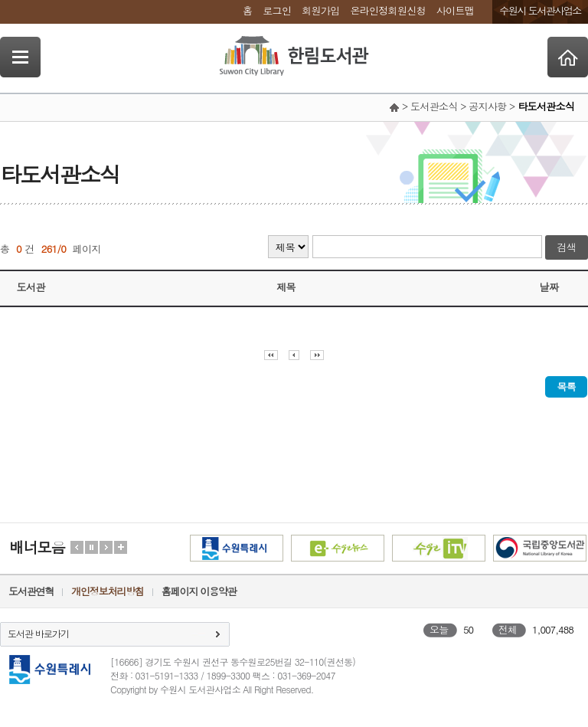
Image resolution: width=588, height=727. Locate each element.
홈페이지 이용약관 (199, 591)
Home (568, 57)
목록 (566, 386)
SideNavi (20, 57)
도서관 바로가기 (38, 633)
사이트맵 (455, 10)
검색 (567, 247)
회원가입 (320, 10)
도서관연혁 (31, 591)
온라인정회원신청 (387, 10)
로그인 (277, 10)
